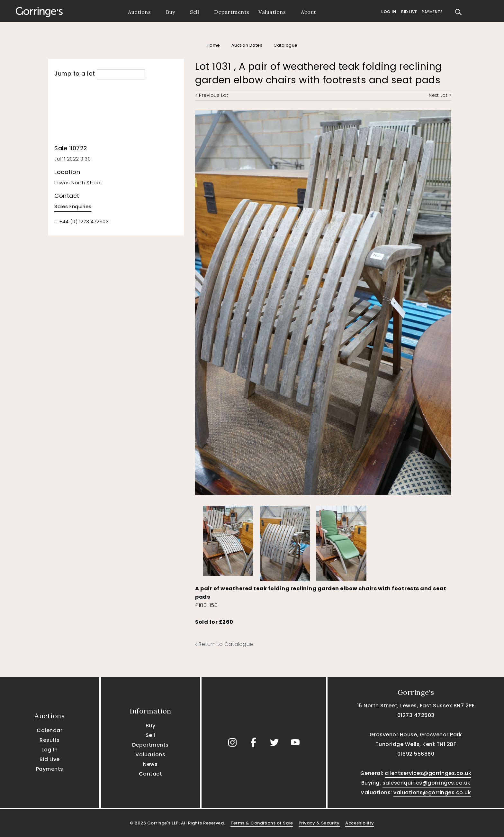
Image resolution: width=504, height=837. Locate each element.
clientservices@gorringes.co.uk (428, 773)
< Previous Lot (212, 95)
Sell (194, 12)
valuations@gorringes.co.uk (432, 792)
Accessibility (360, 823)
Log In (389, 12)
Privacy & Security (319, 823)
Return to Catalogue (224, 644)
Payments (432, 12)
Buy (171, 12)
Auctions (139, 12)
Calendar (50, 730)
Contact (151, 774)
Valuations (272, 12)
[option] (228, 539)
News (150, 764)
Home (213, 45)
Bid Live (409, 12)
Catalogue (286, 45)
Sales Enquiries (73, 206)
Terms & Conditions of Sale (262, 823)
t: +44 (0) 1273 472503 (81, 221)
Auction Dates (247, 45)
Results (50, 740)
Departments (232, 12)
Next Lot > (440, 95)
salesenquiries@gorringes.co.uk (427, 783)
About (309, 12)
